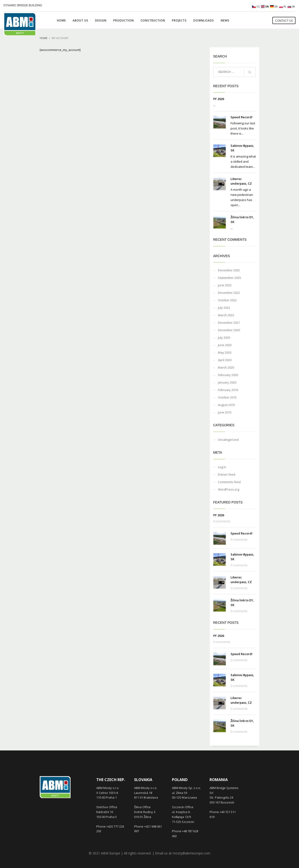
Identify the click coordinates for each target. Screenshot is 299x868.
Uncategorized (228, 440)
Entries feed (227, 474)
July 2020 (224, 337)
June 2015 (225, 412)
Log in (222, 467)
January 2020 (227, 382)
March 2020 (226, 367)
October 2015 (227, 397)
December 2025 (229, 270)
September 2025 (230, 278)
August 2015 (226, 405)
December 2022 (229, 293)
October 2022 (227, 300)
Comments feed (229, 482)
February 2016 (228, 390)
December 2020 (229, 330)
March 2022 (226, 315)
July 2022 (224, 308)
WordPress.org (229, 489)
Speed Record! (242, 117)
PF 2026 (219, 99)
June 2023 (225, 285)
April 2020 (225, 360)
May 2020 (225, 352)
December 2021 (229, 323)
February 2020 (228, 375)
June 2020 (225, 345)
